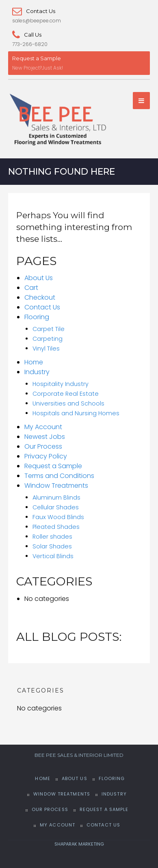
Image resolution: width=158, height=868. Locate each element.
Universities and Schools (68, 403)
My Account (43, 427)
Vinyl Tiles (46, 349)
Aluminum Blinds (56, 498)
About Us (39, 278)
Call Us (27, 35)
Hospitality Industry (61, 384)
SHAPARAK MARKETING (79, 844)
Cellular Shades (56, 507)
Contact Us (34, 11)
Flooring (37, 317)
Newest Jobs (45, 437)
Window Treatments (56, 486)
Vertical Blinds (53, 556)
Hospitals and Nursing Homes (76, 413)
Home (34, 362)
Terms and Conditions (59, 476)
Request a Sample (37, 58)
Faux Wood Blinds (58, 517)
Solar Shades (52, 546)
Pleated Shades (56, 527)
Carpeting (48, 339)
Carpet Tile (49, 329)
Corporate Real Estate (66, 394)
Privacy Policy (46, 456)
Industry (37, 372)
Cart (31, 288)
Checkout (40, 297)
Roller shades (52, 537)
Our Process (43, 446)
